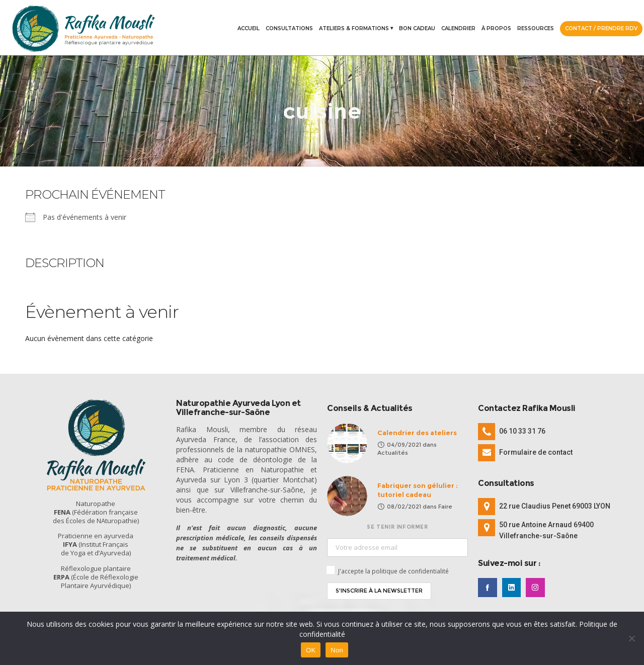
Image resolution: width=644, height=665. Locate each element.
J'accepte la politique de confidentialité (393, 571)
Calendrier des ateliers (417, 433)
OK (311, 650)
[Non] (631, 638)
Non (337, 650)
